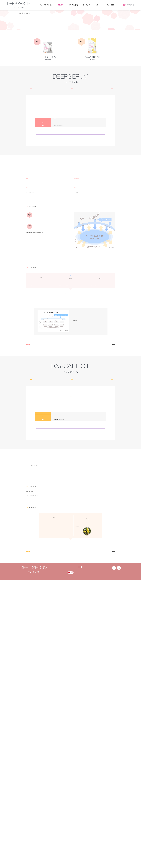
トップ (19, 13)
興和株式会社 (61, 853)
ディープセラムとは (46, 5)
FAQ (97, 5)
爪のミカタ (87, 5)
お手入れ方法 (73, 5)
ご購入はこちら (71, 191)
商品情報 (61, 5)
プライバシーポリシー (84, 853)
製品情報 (71, 853)
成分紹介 (98, 97)
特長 (70, 97)
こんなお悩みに (43, 97)
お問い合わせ (99, 853)
